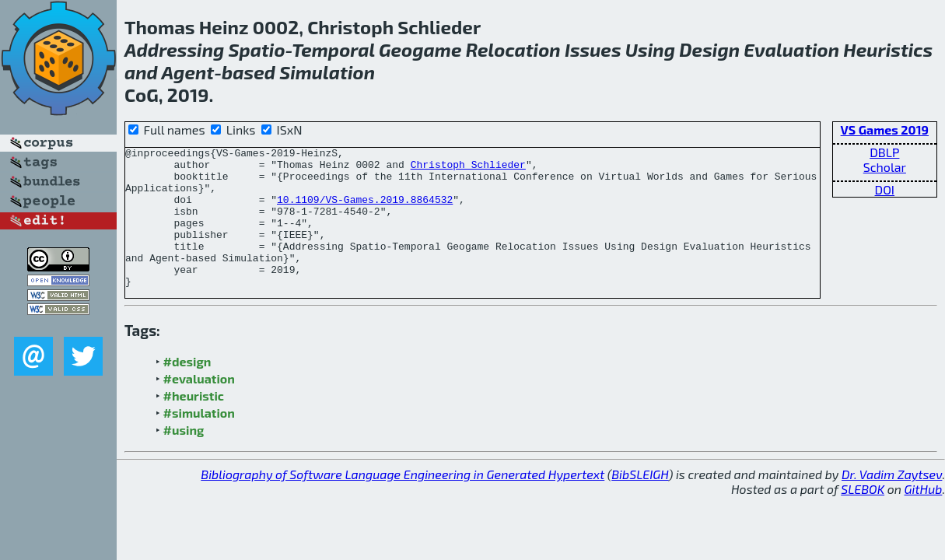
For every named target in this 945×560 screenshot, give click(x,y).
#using (184, 458)
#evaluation (199, 406)
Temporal (333, 49)
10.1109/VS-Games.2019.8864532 (365, 211)
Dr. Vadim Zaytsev (892, 502)
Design (709, 49)
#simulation (199, 441)
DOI (885, 189)
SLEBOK (863, 517)
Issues (593, 49)
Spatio (257, 49)
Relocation (513, 49)
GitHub (924, 517)
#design (187, 389)
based (248, 72)
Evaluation (791, 49)
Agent (188, 72)
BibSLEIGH (640, 502)
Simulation (327, 72)
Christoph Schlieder (468, 169)
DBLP (884, 152)
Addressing (174, 49)
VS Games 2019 (885, 129)
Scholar (885, 167)
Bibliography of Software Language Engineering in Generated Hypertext (402, 502)
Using (650, 49)
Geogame (420, 49)
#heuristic (194, 423)
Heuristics (888, 49)
